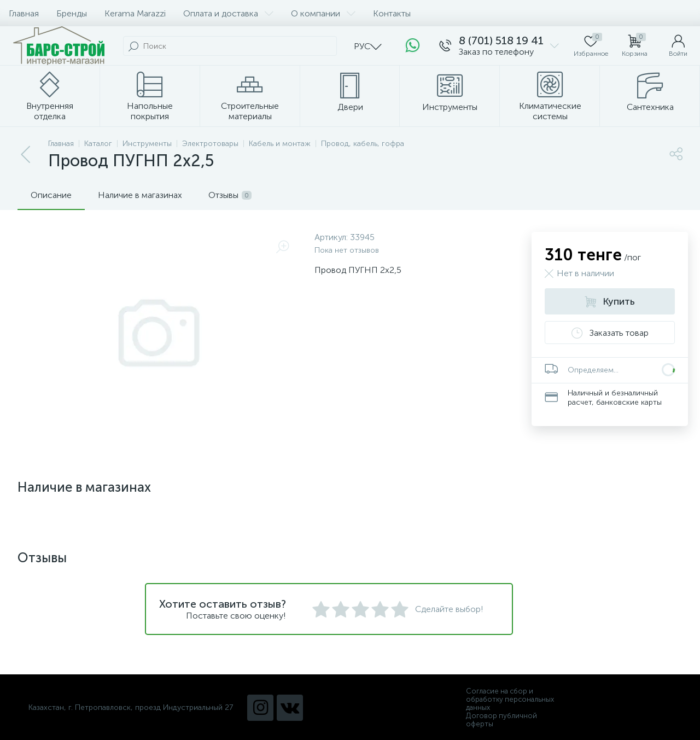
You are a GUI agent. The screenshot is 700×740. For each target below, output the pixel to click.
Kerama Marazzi (135, 13)
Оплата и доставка (228, 13)
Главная (24, 13)
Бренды (72, 13)
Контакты (392, 13)
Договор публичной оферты (501, 720)
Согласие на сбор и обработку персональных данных (510, 699)
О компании (323, 13)
